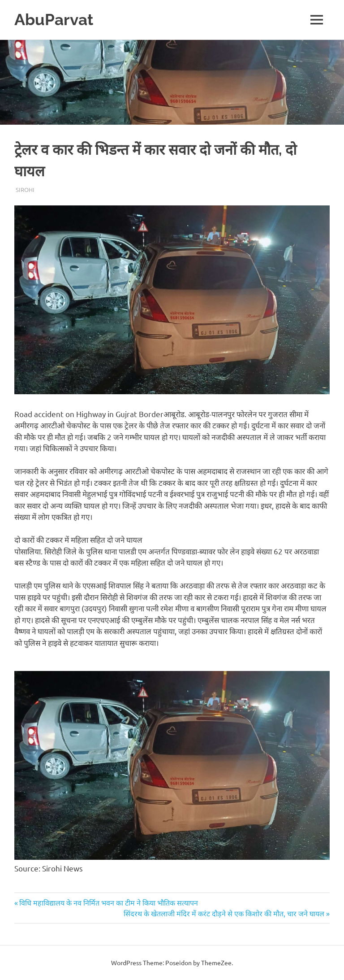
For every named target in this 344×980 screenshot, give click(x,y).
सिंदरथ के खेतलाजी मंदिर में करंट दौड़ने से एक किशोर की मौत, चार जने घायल (224, 913)
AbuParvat (54, 20)
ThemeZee (216, 963)
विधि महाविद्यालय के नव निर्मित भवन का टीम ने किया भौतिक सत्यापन (108, 902)
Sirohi (25, 189)
